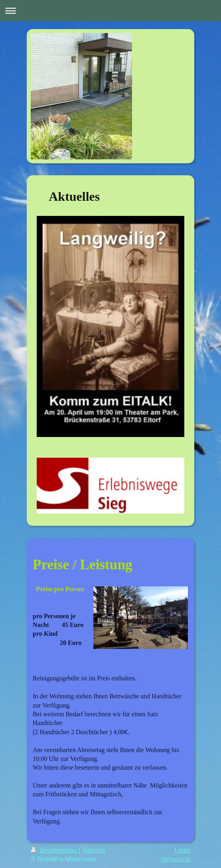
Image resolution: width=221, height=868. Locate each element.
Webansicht (176, 859)
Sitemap (94, 850)
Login (183, 850)
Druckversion (55, 850)
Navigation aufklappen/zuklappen (110, 11)
